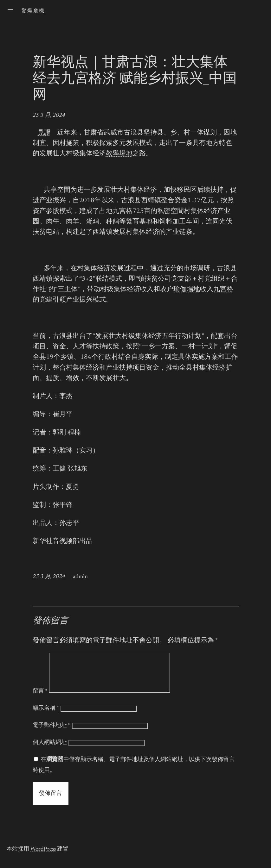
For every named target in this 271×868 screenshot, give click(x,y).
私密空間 (171, 212)
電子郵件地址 (52, 733)
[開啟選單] (10, 11)
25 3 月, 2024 (49, 116)
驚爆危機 (33, 11)
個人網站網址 (50, 750)
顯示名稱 (46, 716)
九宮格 (123, 212)
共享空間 (57, 190)
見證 (44, 133)
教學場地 (119, 154)
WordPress (43, 857)
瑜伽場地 (187, 290)
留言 (40, 699)
